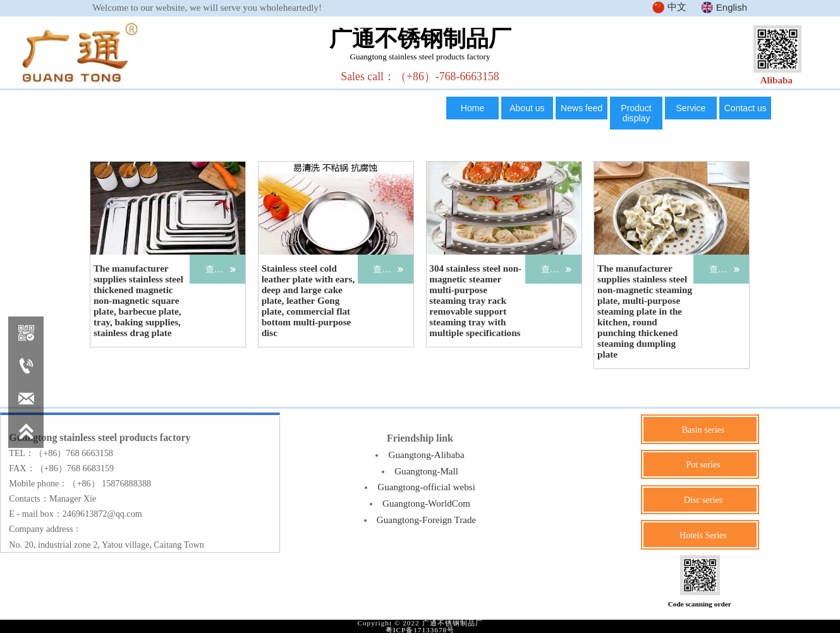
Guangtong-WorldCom (427, 502)
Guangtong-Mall (427, 470)
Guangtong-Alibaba (426, 454)
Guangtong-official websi (426, 486)
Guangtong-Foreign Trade (426, 519)
